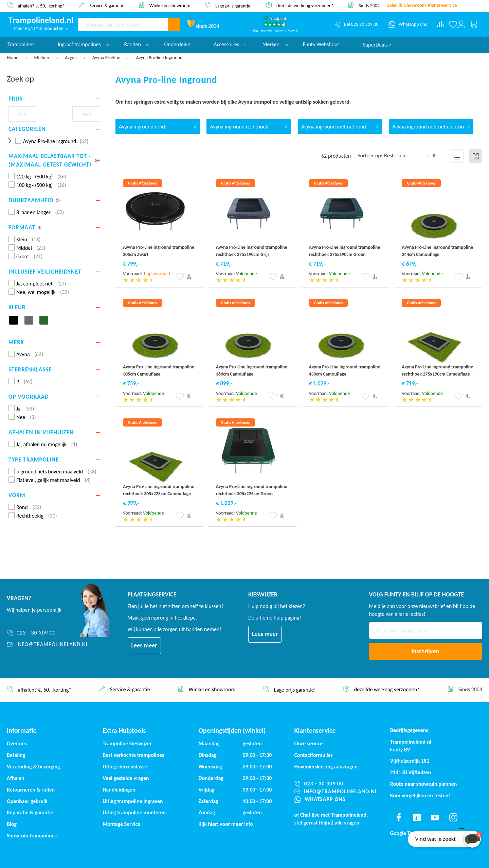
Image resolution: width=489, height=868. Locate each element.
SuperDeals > (377, 44)
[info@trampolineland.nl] (48, 645)
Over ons (17, 743)
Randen (137, 44)
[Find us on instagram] (453, 817)
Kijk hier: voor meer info (226, 824)
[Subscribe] (425, 651)
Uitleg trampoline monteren (134, 812)
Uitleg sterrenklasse (125, 767)
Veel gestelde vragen (126, 778)
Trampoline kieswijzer (127, 743)
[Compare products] (440, 24)
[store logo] (41, 21)
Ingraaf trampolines (83, 44)
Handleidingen (119, 790)
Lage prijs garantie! (234, 6)
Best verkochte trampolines (133, 755)
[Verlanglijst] (453, 24)
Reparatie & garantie (30, 812)
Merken (42, 58)
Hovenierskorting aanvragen (326, 767)
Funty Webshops (325, 44)
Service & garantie (107, 5)
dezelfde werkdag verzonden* (305, 6)
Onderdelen (182, 44)
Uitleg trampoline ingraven (133, 801)
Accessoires (231, 44)
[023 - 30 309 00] (48, 633)
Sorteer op (369, 155)
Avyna (71, 58)
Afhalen (16, 778)
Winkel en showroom (170, 5)
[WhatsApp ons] (408, 24)
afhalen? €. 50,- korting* (41, 6)
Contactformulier (314, 755)
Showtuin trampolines (32, 836)
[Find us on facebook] (399, 817)
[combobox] (123, 24)
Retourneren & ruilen (31, 790)
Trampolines (25, 44)
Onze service (309, 743)
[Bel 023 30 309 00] (356, 24)
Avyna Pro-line (107, 58)
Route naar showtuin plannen (424, 784)
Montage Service (121, 824)
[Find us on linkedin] (417, 817)
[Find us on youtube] (435, 817)
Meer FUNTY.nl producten (41, 28)
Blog (12, 824)
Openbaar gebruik (27, 801)
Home (13, 58)
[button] (180, 277)
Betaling (16, 755)
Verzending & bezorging (33, 767)
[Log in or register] (461, 24)
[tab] (54, 99)
